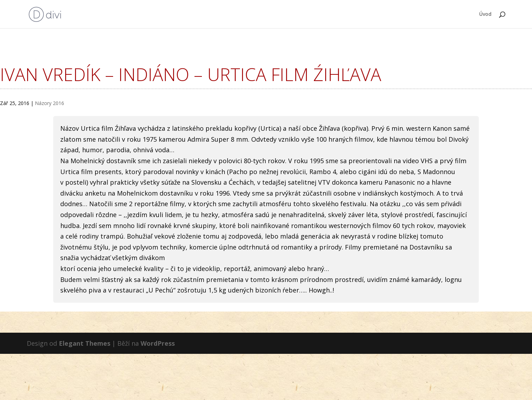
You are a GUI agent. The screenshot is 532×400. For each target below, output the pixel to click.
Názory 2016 (50, 103)
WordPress (158, 343)
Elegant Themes (85, 343)
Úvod (485, 14)
